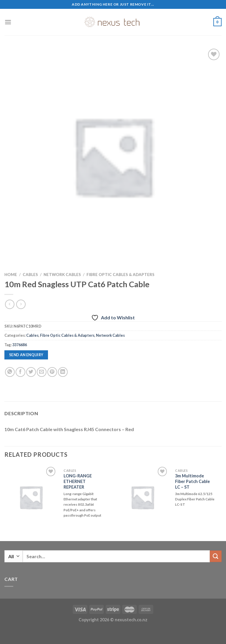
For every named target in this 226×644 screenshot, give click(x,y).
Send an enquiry (26, 355)
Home (11, 275)
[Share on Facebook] (20, 372)
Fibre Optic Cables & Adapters (121, 275)
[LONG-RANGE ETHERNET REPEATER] (31, 497)
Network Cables (62, 275)
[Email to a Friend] (42, 372)
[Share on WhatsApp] (10, 372)
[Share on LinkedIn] (63, 372)
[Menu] (8, 22)
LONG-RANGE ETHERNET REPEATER (78, 481)
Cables (30, 275)
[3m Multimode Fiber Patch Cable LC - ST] (142, 497)
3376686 (20, 345)
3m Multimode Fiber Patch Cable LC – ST (192, 481)
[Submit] (216, 556)
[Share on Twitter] (31, 372)
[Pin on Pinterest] (52, 372)
